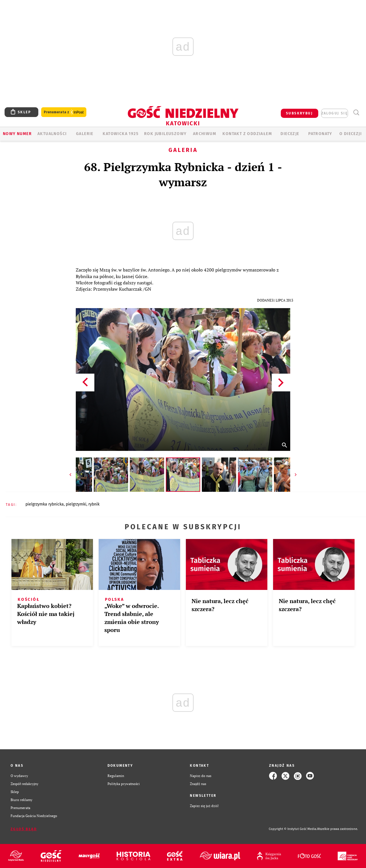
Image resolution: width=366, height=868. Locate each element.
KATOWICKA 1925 (121, 134)
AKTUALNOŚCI (52, 134)
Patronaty (320, 134)
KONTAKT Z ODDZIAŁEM (247, 134)
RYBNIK (94, 504)
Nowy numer (17, 134)
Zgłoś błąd (24, 829)
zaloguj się (335, 113)
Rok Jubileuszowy (165, 134)
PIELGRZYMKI (76, 504)
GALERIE (85, 134)
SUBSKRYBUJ (299, 113)
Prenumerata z (64, 112)
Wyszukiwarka (356, 113)
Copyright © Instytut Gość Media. (293, 829)
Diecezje (290, 134)
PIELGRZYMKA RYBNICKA (45, 504)
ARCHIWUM (205, 134)
